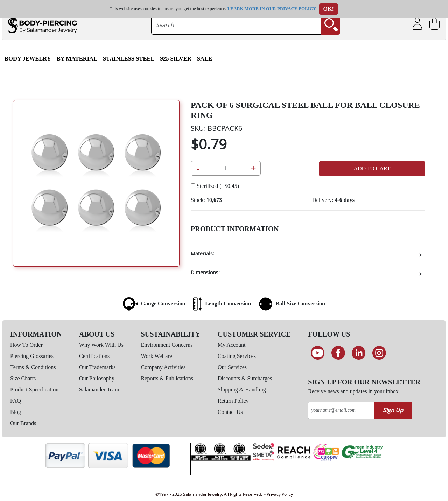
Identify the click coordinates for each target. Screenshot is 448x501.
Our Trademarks (97, 367)
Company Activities (163, 367)
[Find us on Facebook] (338, 353)
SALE (205, 59)
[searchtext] (236, 25)
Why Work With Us (101, 345)
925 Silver (176, 59)
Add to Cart (372, 168)
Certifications (94, 356)
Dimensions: (205, 272)
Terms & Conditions (33, 367)
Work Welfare (157, 356)
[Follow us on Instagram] (379, 353)
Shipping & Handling (242, 390)
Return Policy (233, 401)
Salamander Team (99, 390)
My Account (232, 345)
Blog (16, 412)
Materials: (202, 253)
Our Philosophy (97, 378)
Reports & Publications (167, 378)
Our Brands (23, 423)
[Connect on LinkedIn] (359, 353)
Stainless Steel (129, 59)
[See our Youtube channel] (318, 353)
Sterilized (215, 186)
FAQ (16, 401)
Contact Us (230, 412)
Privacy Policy (280, 494)
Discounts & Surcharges (245, 378)
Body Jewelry (28, 59)
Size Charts (23, 378)
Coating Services (237, 356)
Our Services (232, 367)
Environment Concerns (167, 345)
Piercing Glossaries (32, 356)
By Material (77, 59)
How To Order (26, 345)
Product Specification (34, 390)
